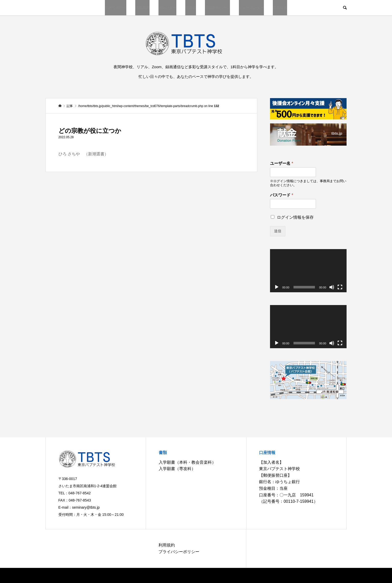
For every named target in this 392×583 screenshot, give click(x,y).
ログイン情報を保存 (295, 217)
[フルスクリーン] (340, 287)
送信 (278, 231)
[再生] (277, 287)
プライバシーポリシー (179, 552)
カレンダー (167, 8)
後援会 (191, 8)
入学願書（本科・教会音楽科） (187, 462)
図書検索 (280, 8)
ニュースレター (251, 8)
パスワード (282, 195)
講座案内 (142, 8)
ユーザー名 (282, 163)
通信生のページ (217, 8)
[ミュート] (332, 287)
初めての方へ (116, 8)
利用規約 (167, 545)
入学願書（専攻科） (177, 469)
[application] (308, 271)
